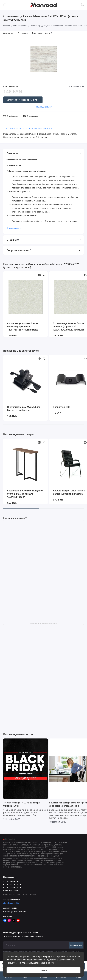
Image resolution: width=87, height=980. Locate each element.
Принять (43, 970)
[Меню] (5, 5)
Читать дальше (14, 228)
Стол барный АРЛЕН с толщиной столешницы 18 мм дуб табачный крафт (25, 494)
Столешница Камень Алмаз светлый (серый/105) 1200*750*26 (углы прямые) (23, 327)
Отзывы (23, 33)
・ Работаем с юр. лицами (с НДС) (37, 128)
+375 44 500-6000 (12, 882)
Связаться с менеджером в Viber (23, 100)
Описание (8, 33)
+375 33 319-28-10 (12, 885)
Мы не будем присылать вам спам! (21, 933)
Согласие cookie (66, 960)
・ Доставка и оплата (13, 128)
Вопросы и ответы (42, 33)
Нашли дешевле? (43, 107)
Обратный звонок (11, 890)
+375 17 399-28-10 (12, 888)
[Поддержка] (82, 5)
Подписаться (76, 945)
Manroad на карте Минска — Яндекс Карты (43, 623)
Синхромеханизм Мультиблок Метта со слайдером (24, 409)
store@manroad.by (11, 903)
